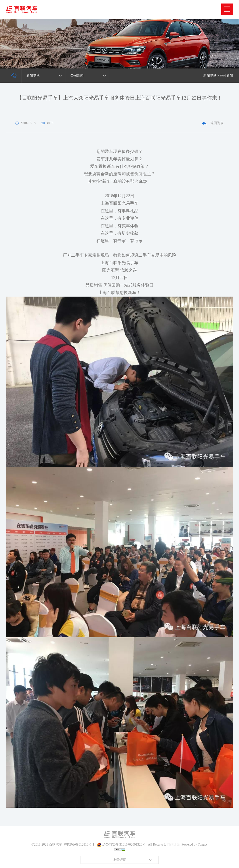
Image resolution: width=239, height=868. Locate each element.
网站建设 (173, 845)
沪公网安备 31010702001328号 (124, 845)
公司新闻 (226, 76)
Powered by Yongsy (195, 845)
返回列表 (213, 123)
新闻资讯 (210, 76)
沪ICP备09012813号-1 (79, 845)
